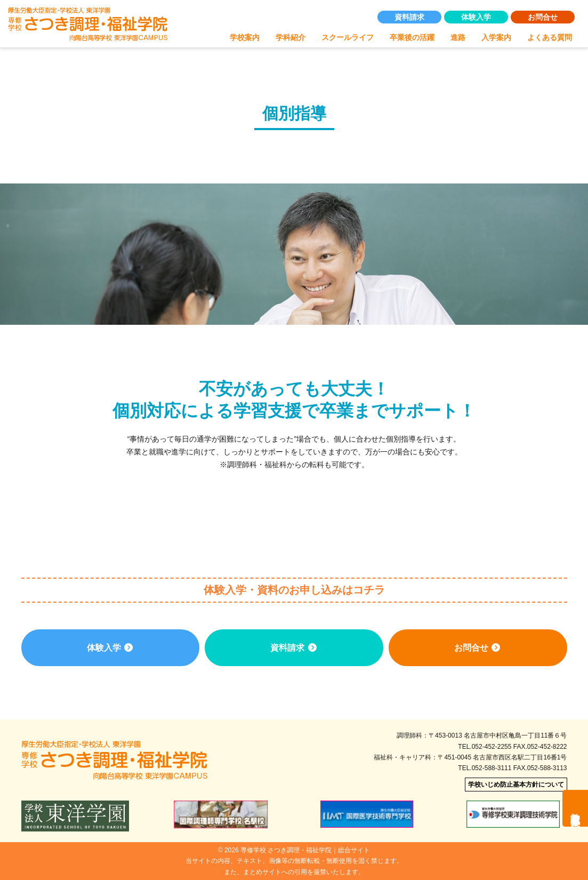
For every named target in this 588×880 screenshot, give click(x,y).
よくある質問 (550, 37)
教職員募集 (575, 808)
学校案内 (245, 37)
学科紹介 (291, 37)
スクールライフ (348, 37)
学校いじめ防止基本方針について (516, 785)
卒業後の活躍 (412, 37)
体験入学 (476, 17)
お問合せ (543, 17)
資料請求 (409, 17)
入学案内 (496, 37)
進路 (458, 37)
